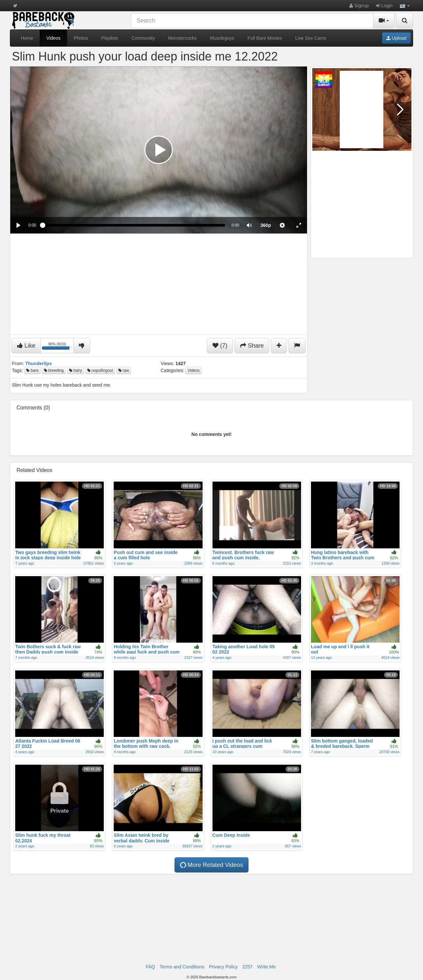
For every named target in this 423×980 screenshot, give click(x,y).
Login (384, 6)
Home (27, 38)
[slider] (134, 225)
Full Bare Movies (265, 38)
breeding (54, 370)
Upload (396, 38)
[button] (405, 6)
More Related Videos (211, 865)
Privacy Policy (223, 967)
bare (32, 370)
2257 (247, 967)
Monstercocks (182, 38)
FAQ (150, 967)
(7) (220, 346)
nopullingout (100, 370)
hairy (76, 370)
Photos (81, 38)
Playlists (110, 38)
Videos (53, 38)
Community (143, 38)
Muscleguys (222, 38)
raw (124, 370)
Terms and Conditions (182, 967)
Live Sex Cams (311, 38)
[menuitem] (266, 225)
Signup (359, 6)
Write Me (266, 967)
